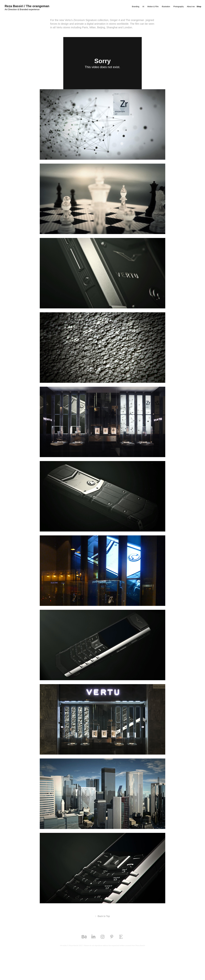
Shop (199, 7)
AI (143, 7)
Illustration (166, 7)
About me (191, 7)
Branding (136, 7)
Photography (179, 7)
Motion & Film (153, 7)
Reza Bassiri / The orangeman (27, 6)
